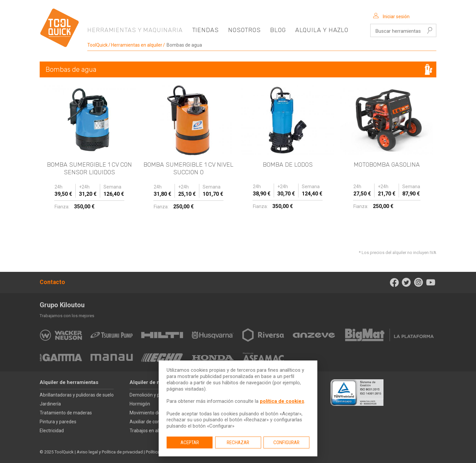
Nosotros (244, 30)
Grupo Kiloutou (62, 305)
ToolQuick (98, 45)
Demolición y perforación (156, 395)
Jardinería (50, 404)
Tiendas (205, 30)
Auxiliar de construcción (154, 422)
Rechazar (238, 442)
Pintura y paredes (58, 422)
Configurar (286, 442)
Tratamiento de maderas (66, 413)
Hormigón (140, 404)
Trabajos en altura (148, 431)
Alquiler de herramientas (69, 382)
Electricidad (52, 431)
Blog (278, 30)
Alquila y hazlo (322, 30)
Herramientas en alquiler (137, 45)
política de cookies (282, 401)
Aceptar (190, 442)
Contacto (52, 282)
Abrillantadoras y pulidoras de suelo (77, 395)
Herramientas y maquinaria (135, 30)
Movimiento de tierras (152, 413)
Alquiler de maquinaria (156, 382)
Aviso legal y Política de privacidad (110, 452)
